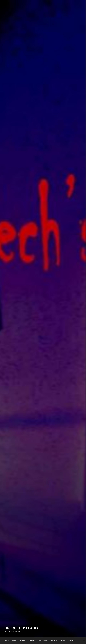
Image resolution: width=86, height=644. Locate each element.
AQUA (14, 641)
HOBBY (22, 641)
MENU (7, 641)
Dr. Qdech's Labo (21, 628)
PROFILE (71, 641)
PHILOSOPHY (43, 641)
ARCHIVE (54, 641)
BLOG (63, 641)
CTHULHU (32, 641)
